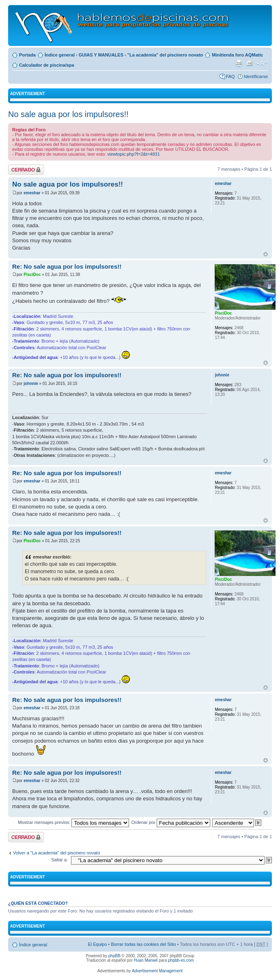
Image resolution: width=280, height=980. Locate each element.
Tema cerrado (26, 170)
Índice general (60, 55)
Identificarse (256, 76)
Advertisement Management (157, 971)
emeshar (32, 193)
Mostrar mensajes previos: (73, 822)
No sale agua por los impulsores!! (68, 114)
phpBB (114, 956)
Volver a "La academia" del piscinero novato (57, 853)
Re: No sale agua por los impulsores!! (67, 266)
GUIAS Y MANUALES (101, 55)
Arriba (266, 254)
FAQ (230, 76)
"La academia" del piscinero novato (165, 55)
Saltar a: (59, 860)
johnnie (31, 384)
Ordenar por (170, 822)
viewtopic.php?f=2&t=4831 (134, 154)
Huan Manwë (146, 960)
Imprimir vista (239, 63)
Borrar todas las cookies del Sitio (143, 944)
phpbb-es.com (181, 960)
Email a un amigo (250, 63)
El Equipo (97, 944)
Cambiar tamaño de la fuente (262, 63)
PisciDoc (32, 275)
